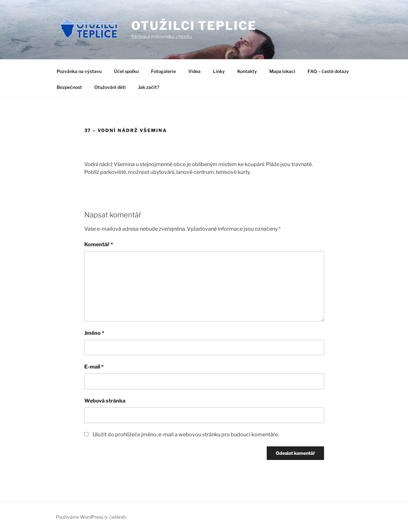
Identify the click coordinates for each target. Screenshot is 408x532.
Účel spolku (126, 71)
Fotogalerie (163, 71)
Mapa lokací (282, 71)
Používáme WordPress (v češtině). (91, 517)
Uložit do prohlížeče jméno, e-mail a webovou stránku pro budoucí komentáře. (186, 435)
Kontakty (247, 71)
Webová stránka (105, 401)
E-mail (94, 367)
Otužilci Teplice (194, 26)
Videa (194, 71)
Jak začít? (149, 87)
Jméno (94, 333)
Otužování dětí (110, 87)
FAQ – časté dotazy (328, 71)
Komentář (99, 244)
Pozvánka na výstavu (79, 71)
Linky (219, 71)
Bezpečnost (69, 87)
